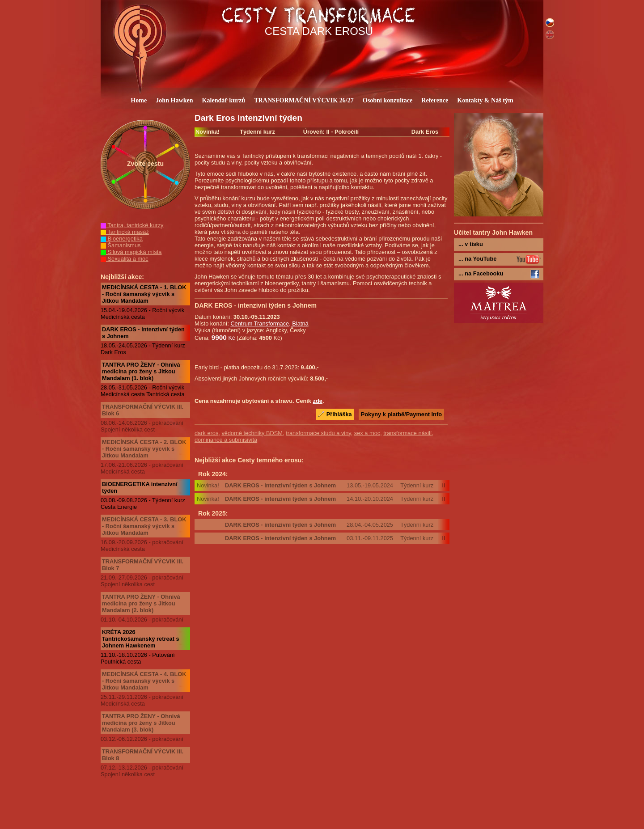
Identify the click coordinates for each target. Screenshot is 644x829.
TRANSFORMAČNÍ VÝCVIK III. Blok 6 (143, 410)
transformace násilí (407, 433)
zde (318, 401)
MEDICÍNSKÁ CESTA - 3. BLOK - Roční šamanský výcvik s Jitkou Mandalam (144, 526)
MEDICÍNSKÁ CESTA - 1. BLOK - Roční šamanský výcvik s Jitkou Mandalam (144, 294)
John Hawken (174, 100)
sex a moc (367, 433)
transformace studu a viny (318, 433)
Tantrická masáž (125, 232)
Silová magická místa (131, 252)
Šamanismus (121, 245)
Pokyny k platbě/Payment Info (401, 414)
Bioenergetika (122, 239)
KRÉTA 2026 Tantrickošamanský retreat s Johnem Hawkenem (141, 639)
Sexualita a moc (125, 259)
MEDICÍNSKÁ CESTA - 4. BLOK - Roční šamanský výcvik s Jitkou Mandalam (144, 681)
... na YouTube (477, 259)
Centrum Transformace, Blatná (269, 324)
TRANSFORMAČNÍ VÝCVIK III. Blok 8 (143, 755)
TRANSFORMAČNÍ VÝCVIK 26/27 (304, 100)
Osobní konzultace (388, 100)
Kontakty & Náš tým (485, 100)
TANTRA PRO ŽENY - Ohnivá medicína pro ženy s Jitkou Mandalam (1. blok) (141, 371)
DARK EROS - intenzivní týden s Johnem (143, 333)
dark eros (206, 433)
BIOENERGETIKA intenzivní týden (140, 487)
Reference (435, 100)
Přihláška (339, 414)
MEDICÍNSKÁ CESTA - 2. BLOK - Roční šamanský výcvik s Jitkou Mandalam (144, 449)
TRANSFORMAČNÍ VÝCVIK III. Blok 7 (143, 565)
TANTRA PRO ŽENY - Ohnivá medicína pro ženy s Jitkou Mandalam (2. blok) (141, 603)
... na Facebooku (481, 273)
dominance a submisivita (226, 440)
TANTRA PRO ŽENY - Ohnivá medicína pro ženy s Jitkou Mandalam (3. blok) (141, 723)
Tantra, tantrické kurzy (132, 225)
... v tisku (471, 244)
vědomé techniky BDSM (252, 433)
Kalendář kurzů (224, 100)
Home (139, 100)
